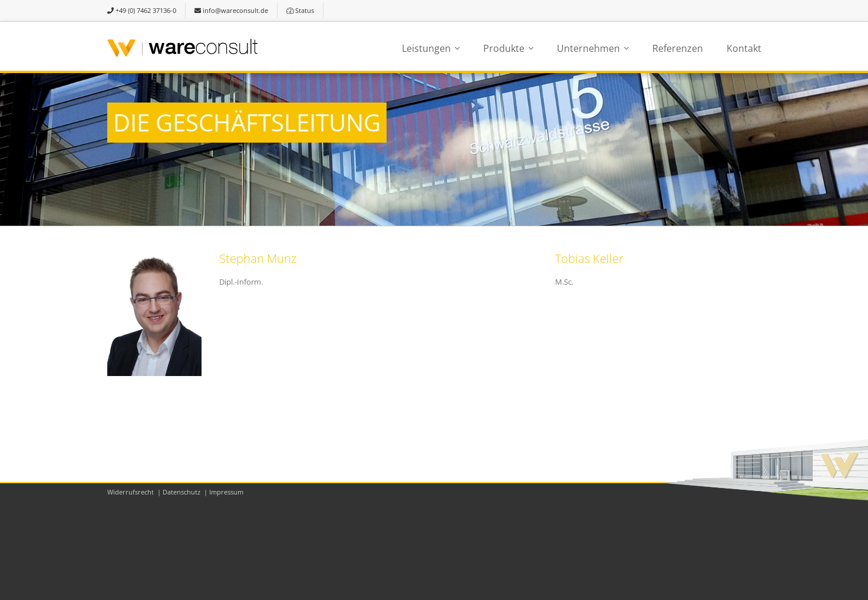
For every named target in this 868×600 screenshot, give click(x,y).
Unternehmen (588, 48)
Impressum (226, 492)
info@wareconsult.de (231, 10)
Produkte (504, 48)
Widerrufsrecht (131, 492)
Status (300, 10)
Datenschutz (181, 492)
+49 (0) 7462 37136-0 (142, 10)
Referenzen (678, 48)
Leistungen (426, 48)
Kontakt (744, 48)
